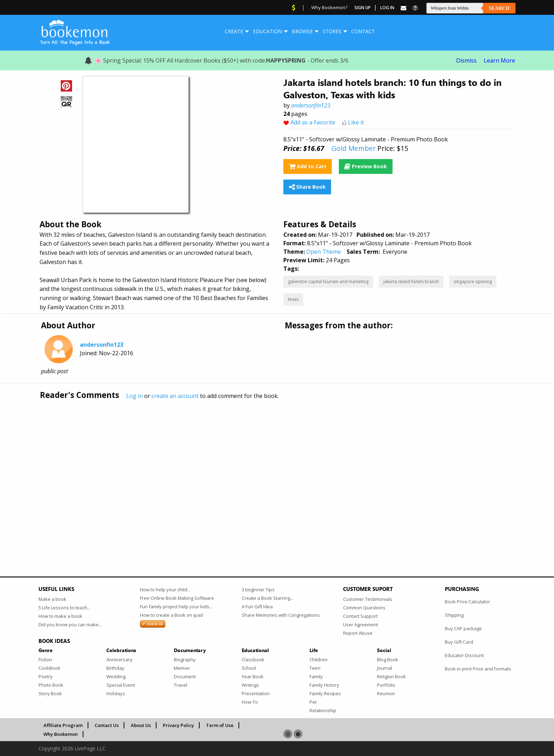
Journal (385, 668)
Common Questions (364, 608)
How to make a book (60, 616)
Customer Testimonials (368, 599)
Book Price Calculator (467, 602)
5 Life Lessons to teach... (64, 608)
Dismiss (466, 60)
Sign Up (363, 8)
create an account (175, 396)
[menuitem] (234, 31)
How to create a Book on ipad (171, 615)
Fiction (45, 660)
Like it (356, 122)
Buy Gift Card (459, 642)
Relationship (323, 710)
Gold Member (353, 148)
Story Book (50, 693)
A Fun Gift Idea (257, 606)
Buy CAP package (463, 628)
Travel (181, 685)
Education (267, 31)
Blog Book (388, 660)
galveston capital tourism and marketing (328, 282)
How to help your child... (165, 590)
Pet (313, 702)
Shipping (454, 615)
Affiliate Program (63, 725)
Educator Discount (464, 655)
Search (499, 8)
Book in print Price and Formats (478, 669)
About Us (141, 725)
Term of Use (220, 725)
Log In (387, 8)
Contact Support (360, 616)
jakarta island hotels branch (411, 282)
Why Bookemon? (329, 7)
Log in (134, 396)
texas (293, 299)
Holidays (116, 693)
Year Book (253, 676)
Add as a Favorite (313, 122)
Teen (315, 668)
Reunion (386, 693)
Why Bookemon (61, 734)
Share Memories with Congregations (281, 615)
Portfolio (386, 685)
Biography (185, 660)
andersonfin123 (311, 105)
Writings (250, 685)
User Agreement (361, 625)
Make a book (52, 599)
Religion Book (391, 676)
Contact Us (107, 725)
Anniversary (119, 660)
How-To (250, 702)
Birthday (115, 668)
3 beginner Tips (258, 590)
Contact (363, 31)
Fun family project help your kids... (176, 606)
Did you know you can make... (70, 625)
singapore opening (473, 282)
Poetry (46, 676)
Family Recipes (325, 693)
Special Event (121, 685)
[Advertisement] (251, 473)
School (249, 668)
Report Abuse (358, 633)
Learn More (499, 60)
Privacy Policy (178, 725)
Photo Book (51, 685)
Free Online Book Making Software (177, 598)
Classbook (253, 660)
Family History (324, 685)
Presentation (256, 693)
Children (319, 660)
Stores (332, 31)
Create (234, 31)
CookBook (49, 668)
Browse (302, 31)
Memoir (182, 668)
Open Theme (324, 252)
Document (185, 676)
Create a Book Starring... (267, 598)
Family (316, 676)
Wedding (116, 676)
